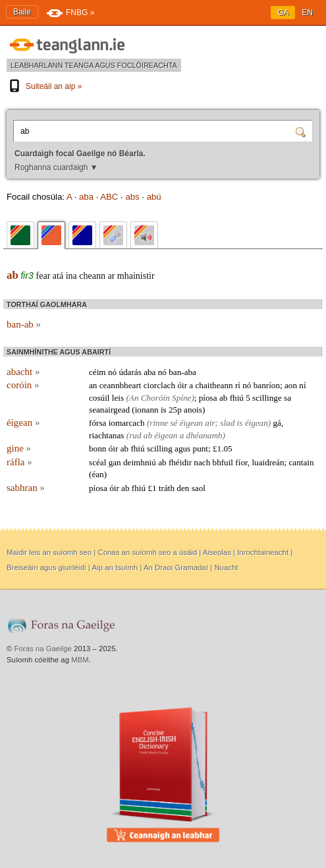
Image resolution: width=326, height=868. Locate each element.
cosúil (99, 398)
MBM (80, 660)
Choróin (155, 398)
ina (71, 276)
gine (19, 448)
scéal (97, 462)
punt (201, 448)
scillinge (267, 398)
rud (135, 435)
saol (199, 488)
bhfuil (223, 462)
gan (115, 462)
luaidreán (268, 462)
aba (86, 197)
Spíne (181, 398)
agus (182, 448)
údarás (130, 372)
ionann (147, 410)
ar (111, 276)
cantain (301, 462)
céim (97, 372)
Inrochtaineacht (263, 552)
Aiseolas (217, 552)
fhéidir (180, 462)
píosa (208, 398)
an (93, 385)
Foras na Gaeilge (43, 649)
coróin (23, 385)
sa (287, 398)
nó (112, 372)
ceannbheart (121, 385)
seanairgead (109, 410)
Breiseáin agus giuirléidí (46, 567)
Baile (22, 12)
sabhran (26, 488)
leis (118, 398)
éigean (23, 422)
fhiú (237, 398)
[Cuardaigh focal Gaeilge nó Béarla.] (156, 131)
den (183, 488)
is (164, 410)
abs (132, 197)
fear (43, 276)
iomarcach (127, 423)
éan (97, 474)
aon (291, 385)
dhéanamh (204, 435)
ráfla (19, 462)
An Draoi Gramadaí (176, 567)
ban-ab (24, 324)
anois (193, 410)
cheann (92, 276)
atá (58, 276)
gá (277, 423)
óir (182, 385)
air (210, 423)
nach (202, 462)
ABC (109, 197)
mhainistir (136, 276)
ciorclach (159, 385)
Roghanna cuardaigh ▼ (56, 167)
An (134, 398)
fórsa (97, 423)
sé (174, 423)
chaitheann (214, 385)
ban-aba (182, 372)
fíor (241, 462)
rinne (159, 423)
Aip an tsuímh (115, 567)
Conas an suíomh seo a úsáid (147, 552)
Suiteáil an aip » (44, 86)
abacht (23, 372)
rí (238, 385)
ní (302, 385)
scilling (160, 448)
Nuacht (226, 567)
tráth (167, 488)
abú (154, 197)
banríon (267, 385)
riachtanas (106, 435)
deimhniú (140, 462)
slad (227, 423)
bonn (97, 448)
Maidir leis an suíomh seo (49, 552)
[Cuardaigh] (302, 131)
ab (13, 275)
